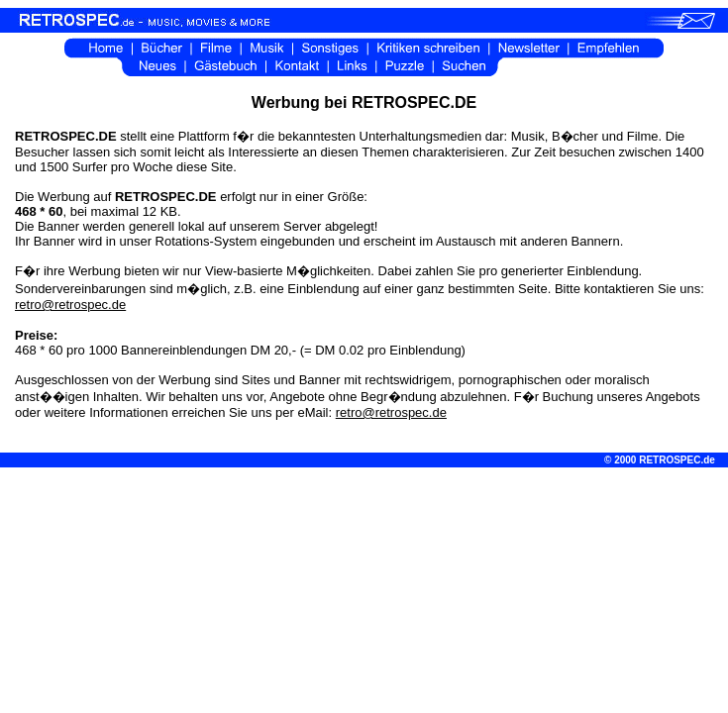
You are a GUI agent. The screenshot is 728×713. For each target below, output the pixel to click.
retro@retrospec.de (70, 305)
